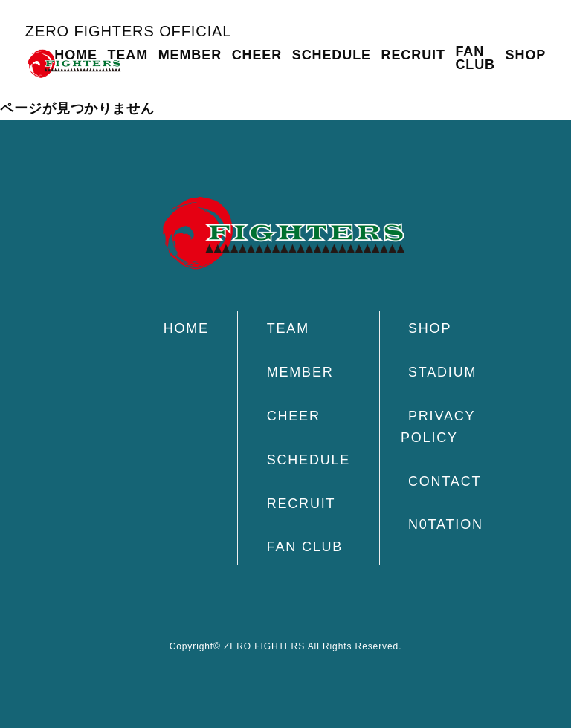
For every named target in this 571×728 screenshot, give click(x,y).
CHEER (257, 55)
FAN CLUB (475, 58)
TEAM (128, 55)
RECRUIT (413, 55)
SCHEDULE (332, 55)
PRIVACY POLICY (438, 427)
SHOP (526, 55)
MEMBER (190, 55)
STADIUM (442, 372)
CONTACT (445, 481)
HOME (76, 55)
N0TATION (446, 524)
